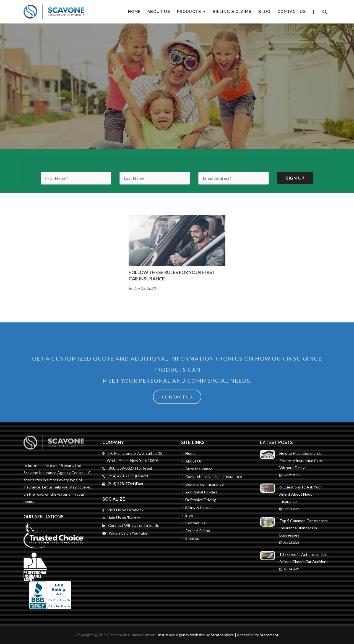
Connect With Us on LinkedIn (131, 525)
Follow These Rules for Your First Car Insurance (172, 275)
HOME (134, 12)
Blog (264, 12)
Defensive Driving (199, 500)
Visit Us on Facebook (123, 510)
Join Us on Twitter (121, 518)
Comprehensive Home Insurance (212, 476)
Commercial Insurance (202, 484)
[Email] (234, 178)
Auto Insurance (197, 469)
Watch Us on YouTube (125, 533)
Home (188, 453)
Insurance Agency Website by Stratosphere (196, 635)
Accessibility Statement (258, 635)
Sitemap (190, 538)
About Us (159, 12)
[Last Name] (155, 178)
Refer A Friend (196, 531)
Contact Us (292, 12)
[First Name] (76, 178)
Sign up (295, 178)
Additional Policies (199, 492)
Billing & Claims (232, 12)
